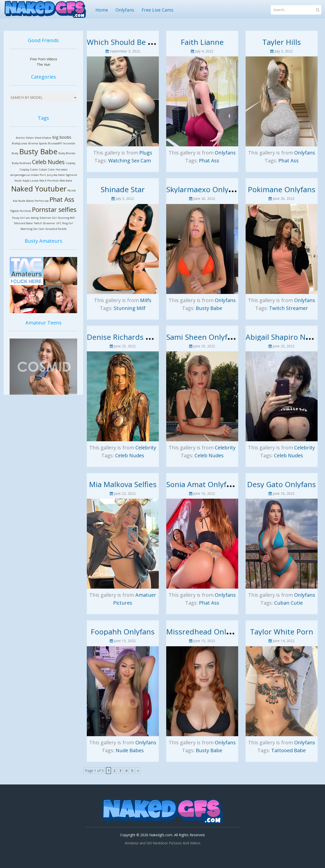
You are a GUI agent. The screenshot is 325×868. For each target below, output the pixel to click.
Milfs (146, 300)
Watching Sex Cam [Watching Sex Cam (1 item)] (32, 229)
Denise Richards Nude (126, 337)
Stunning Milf (130, 308)
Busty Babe (209, 308)
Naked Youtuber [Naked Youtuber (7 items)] (39, 189)
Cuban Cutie (289, 603)
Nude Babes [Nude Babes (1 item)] (26, 201)
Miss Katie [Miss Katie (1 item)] (66, 181)
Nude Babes (130, 750)
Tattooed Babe (289, 750)
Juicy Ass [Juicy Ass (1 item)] (52, 175)
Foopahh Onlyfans (123, 632)
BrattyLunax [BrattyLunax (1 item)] (20, 143)
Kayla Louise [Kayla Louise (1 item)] (31, 181)
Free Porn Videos (44, 59)
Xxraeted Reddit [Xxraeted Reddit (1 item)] (56, 229)
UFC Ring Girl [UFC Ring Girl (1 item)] (65, 223)
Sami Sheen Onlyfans (203, 337)
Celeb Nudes (130, 455)
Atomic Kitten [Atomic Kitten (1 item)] (25, 138)
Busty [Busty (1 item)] (15, 153)
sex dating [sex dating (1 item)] (32, 218)
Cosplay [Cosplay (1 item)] (70, 163)
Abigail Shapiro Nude (282, 337)
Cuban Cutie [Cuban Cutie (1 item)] (47, 170)
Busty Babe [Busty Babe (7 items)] (38, 152)
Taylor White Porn (282, 632)
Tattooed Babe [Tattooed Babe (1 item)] (23, 223)
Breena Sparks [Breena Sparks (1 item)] (38, 143)
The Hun (44, 64)
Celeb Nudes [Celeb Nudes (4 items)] (48, 162)
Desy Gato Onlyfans (281, 484)
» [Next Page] (138, 771)
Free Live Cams (157, 10)
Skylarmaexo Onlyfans (205, 189)
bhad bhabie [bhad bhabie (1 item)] (43, 138)
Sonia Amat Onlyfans (202, 484)
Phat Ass (209, 161)
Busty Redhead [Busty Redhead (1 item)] (21, 163)
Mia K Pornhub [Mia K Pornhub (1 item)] (49, 181)
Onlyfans (125, 10)
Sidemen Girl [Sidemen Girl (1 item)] (48, 218)
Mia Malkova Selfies (123, 484)
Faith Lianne (202, 42)
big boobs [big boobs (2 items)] (62, 137)
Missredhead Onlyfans (206, 632)
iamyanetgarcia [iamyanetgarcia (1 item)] (20, 175)
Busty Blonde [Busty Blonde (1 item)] (67, 153)
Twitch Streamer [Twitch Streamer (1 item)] (45, 223)
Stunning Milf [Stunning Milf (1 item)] (66, 218)
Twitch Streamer (289, 308)
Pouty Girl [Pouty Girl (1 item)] (18, 218)
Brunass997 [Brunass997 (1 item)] (55, 143)
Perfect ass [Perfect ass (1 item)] (42, 201)
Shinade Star (123, 189)
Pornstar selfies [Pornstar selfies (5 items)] (54, 210)
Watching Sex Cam (130, 161)
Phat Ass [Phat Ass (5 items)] (62, 199)
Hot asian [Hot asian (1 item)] (62, 170)
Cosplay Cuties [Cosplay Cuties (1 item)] (29, 170)
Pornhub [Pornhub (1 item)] (25, 211)
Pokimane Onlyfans (282, 189)
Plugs (146, 153)
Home (102, 10)
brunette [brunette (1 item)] (69, 143)
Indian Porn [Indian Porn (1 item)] (38, 175)
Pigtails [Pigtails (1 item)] (15, 211)
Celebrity (146, 448)
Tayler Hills (282, 42)
